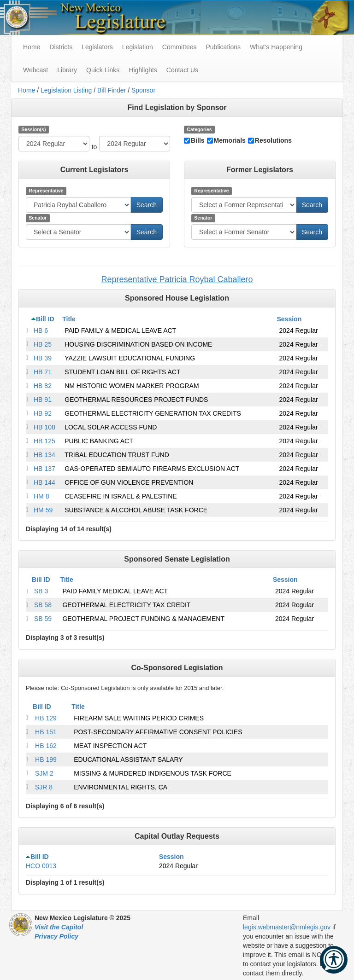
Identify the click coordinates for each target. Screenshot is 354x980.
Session (289, 319)
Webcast (35, 70)
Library (67, 70)
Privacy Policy (56, 936)
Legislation (138, 47)
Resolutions (273, 140)
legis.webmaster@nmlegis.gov (287, 927)
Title (69, 319)
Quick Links (103, 70)
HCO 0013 (41, 866)
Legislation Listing (66, 90)
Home (27, 90)
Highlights (143, 70)
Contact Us (182, 70)
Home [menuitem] (32, 47)
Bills (198, 140)
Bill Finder (112, 90)
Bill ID (45, 319)
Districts (61, 47)
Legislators (97, 47)
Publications (223, 47)
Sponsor (143, 90)
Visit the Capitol (59, 927)
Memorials (230, 140)
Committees (180, 47)
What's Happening (276, 47)
